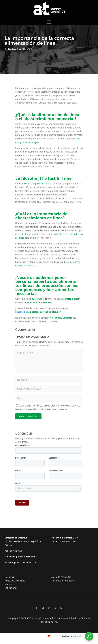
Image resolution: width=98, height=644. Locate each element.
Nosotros (9, 577)
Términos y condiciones (64, 581)
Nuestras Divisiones (15, 581)
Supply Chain (26, 49)
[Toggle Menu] (49, 22)
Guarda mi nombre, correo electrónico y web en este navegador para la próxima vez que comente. (48, 407)
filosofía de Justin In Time (36, 184)
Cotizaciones (11, 588)
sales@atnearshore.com (23, 557)
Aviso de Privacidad (61, 577)
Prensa (8, 584)
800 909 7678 (16, 551)
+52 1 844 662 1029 (27, 562)
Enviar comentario (28, 416)
